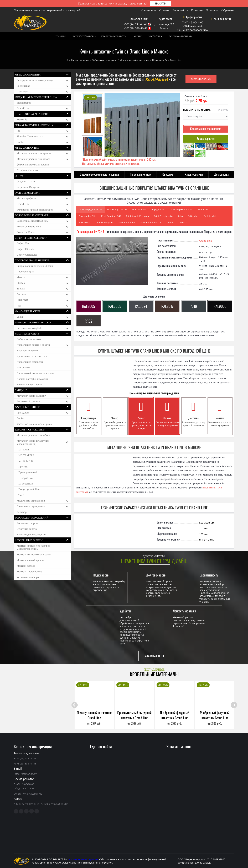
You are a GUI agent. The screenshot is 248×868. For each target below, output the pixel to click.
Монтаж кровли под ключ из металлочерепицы (33, 547)
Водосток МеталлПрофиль (32, 221)
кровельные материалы (84, 859)
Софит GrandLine (27, 255)
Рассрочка (155, 36)
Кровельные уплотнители (32, 356)
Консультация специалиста (206, 129)
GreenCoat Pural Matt (151, 223)
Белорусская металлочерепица (35, 80)
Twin (21, 495)
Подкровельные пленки (32, 260)
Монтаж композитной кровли (34, 554)
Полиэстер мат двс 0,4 (181, 209)
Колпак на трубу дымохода (32, 379)
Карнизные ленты (27, 351)
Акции (138, 36)
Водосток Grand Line (29, 227)
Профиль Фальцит (27, 170)
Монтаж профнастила (30, 572)
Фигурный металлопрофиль (33, 165)
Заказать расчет (206, 138)
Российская (23, 86)
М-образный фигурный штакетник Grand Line (215, 715)
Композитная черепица (32, 114)
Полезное (212, 10)
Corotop (21, 294)
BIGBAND (22, 300)
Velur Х (171, 223)
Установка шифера (28, 577)
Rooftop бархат (105, 223)
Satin (180, 216)
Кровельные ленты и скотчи (33, 345)
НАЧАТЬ (160, 3)
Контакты (197, 10)
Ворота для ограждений (32, 518)
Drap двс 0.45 (157, 209)
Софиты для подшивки (31, 238)
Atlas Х (183, 223)
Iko (19, 131)
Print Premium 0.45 (111, 216)
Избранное (227, 10)
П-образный (26, 478)
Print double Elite (87, 216)
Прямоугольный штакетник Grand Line (94, 715)
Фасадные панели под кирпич (34, 424)
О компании (149, 10)
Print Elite (203, 209)
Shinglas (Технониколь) (30, 136)
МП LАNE (24, 450)
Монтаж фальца (26, 566)
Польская (22, 91)
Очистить (223, 110)
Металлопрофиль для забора (33, 159)
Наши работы (180, 10)
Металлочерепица (28, 75)
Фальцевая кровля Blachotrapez (35, 210)
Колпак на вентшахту (29, 385)
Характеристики (194, 174)
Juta (19, 306)
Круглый (23, 467)
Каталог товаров (83, 36)
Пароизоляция (25, 272)
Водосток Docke (26, 232)
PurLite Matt (210, 216)
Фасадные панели (27, 407)
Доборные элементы (29, 339)
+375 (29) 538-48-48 (136, 28)
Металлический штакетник (134, 60)
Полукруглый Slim (29, 489)
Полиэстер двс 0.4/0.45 (90, 209)
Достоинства (221, 174)
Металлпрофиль (26, 198)
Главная (61, 36)
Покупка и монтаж (141, 174)
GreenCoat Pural (126, 223)
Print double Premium (137, 216)
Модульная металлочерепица (36, 97)
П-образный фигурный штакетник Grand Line (175, 715)
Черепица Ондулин (28, 187)
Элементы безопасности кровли (36, 373)
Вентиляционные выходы (33, 322)
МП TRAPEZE (26, 455)
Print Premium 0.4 (163, 216)
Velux (20, 317)
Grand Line (23, 108)
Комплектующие (27, 334)
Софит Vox (23, 243)
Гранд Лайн (24, 413)
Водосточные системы (31, 215)
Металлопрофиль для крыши (34, 153)
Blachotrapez (24, 103)
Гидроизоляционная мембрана (35, 266)
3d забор (22, 512)
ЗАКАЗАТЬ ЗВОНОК (201, 79)
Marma (21, 277)
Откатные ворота (27, 529)
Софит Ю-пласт (26, 249)
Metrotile (22, 120)
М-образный (26, 484)
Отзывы (164, 10)
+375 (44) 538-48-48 (135, 24)
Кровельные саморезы (30, 362)
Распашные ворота (28, 523)
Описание (168, 174)
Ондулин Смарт (26, 181)
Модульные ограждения (31, 501)
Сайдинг (21, 390)
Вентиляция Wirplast (29, 328)
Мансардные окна (28, 311)
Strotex (21, 283)
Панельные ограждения (31, 506)
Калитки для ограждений (32, 535)
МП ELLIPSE (26, 461)
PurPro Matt (85, 223)
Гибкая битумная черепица (34, 125)
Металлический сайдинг (31, 396)
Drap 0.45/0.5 (139, 209)
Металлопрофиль (27, 148)
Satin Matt (193, 216)
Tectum (21, 289)
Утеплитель (24, 368)
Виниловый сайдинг (29, 401)
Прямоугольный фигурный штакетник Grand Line (134, 715)
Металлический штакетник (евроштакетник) (33, 442)
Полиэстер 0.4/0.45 (117, 209)
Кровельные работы (114, 36)
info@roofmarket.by (25, 774)
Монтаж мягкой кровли (30, 560)
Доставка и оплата (181, 36)
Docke (20, 142)
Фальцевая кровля (27, 193)
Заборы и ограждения (104, 60)
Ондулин (21, 176)
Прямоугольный (28, 472)
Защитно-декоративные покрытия (99, 174)
